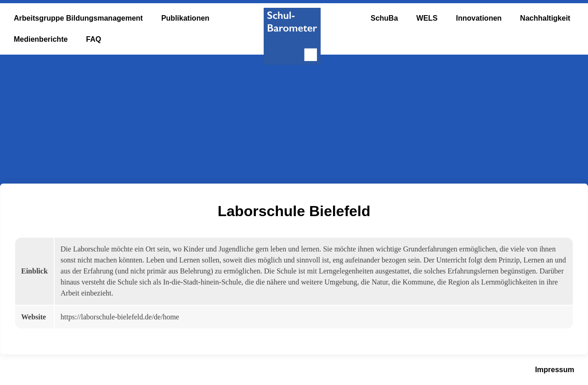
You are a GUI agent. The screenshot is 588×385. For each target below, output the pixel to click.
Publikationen (185, 18)
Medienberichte (41, 39)
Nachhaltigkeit (545, 18)
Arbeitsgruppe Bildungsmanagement (78, 18)
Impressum (555, 370)
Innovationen (479, 18)
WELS (427, 18)
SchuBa (384, 18)
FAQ (93, 39)
